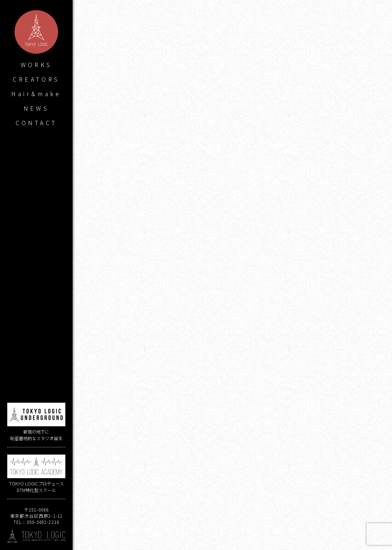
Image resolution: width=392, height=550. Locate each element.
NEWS (36, 108)
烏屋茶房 (234, 394)
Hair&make (36, 94)
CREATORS (36, 79)
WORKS (36, 65)
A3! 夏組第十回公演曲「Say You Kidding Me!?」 (311, 492)
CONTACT (36, 123)
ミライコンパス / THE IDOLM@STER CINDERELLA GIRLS (154, 492)
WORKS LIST (232, 524)
